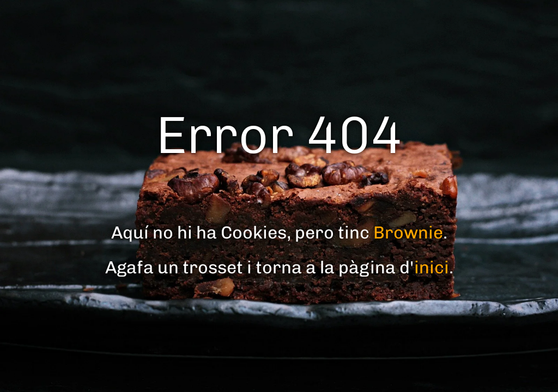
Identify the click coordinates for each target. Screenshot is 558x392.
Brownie (408, 232)
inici (432, 267)
